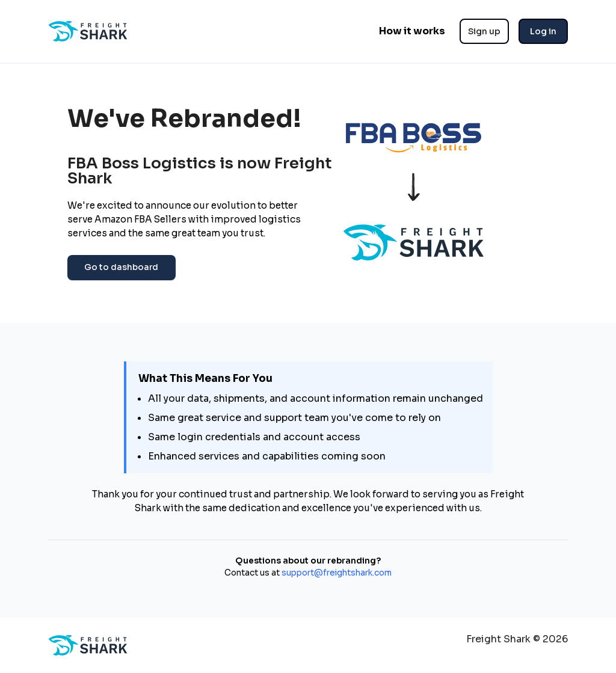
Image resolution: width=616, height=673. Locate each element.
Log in (543, 31)
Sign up (484, 31)
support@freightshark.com (336, 573)
